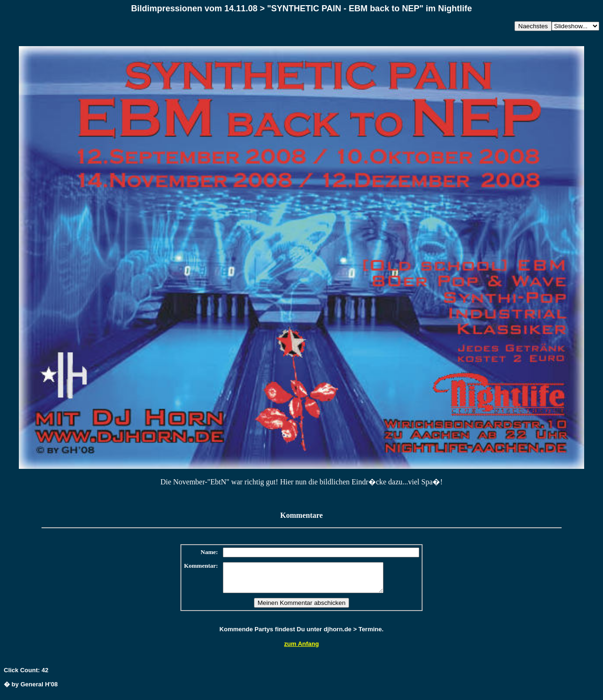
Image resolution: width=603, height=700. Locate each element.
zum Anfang (301, 649)
